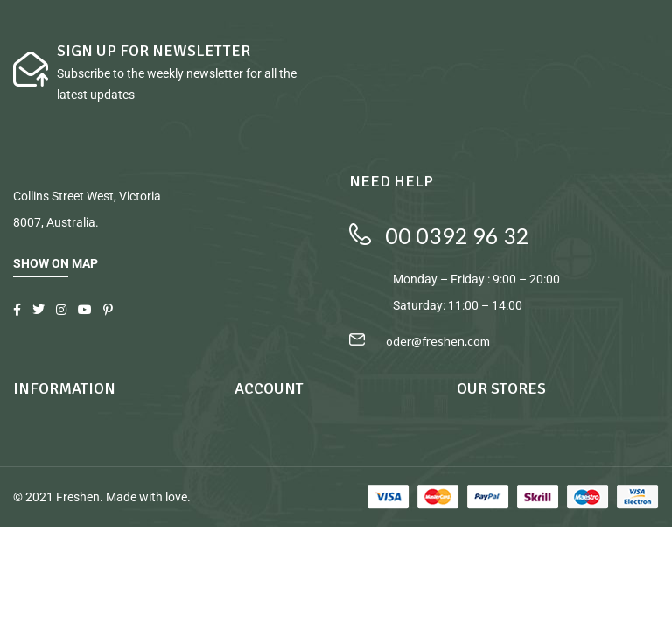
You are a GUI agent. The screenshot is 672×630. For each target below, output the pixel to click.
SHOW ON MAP (56, 263)
